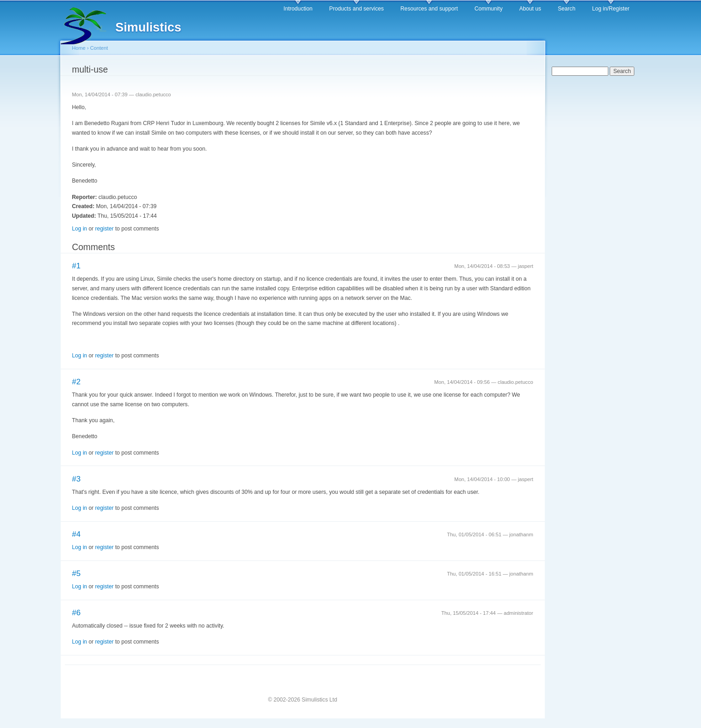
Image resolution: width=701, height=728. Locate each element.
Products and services (357, 9)
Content (99, 48)
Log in (80, 229)
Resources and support (429, 9)
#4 (76, 534)
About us (530, 9)
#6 (76, 613)
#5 (76, 573)
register (104, 229)
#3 (76, 479)
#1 (76, 266)
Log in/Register (611, 9)
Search (567, 9)
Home (79, 48)
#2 (76, 382)
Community (488, 9)
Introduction (298, 9)
